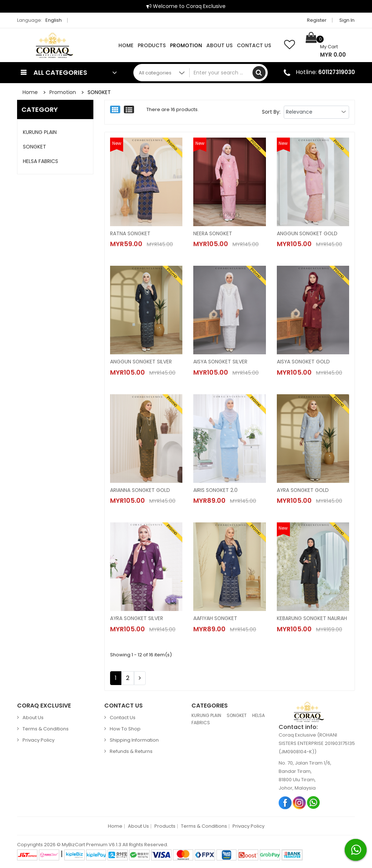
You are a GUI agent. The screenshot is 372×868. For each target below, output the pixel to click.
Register (317, 20)
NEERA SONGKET (213, 233)
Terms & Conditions (46, 730)
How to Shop (125, 730)
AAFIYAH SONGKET (216, 619)
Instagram (300, 803)
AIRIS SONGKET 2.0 (216, 490)
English (56, 20)
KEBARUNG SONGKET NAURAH (312, 619)
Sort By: (271, 112)
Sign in (347, 20)
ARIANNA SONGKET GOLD (140, 490)
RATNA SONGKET (130, 233)
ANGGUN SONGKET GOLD (308, 233)
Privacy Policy (39, 741)
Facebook (285, 803)
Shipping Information (134, 741)
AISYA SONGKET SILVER (221, 362)
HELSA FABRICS (41, 161)
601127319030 (337, 72)
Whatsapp (314, 803)
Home (126, 45)
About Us (219, 45)
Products (152, 45)
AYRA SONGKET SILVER (137, 619)
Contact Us (254, 45)
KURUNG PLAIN (40, 132)
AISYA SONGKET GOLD (304, 362)
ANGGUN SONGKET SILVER (141, 362)
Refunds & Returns (131, 752)
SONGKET (99, 92)
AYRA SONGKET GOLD (303, 490)
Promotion (186, 45)
